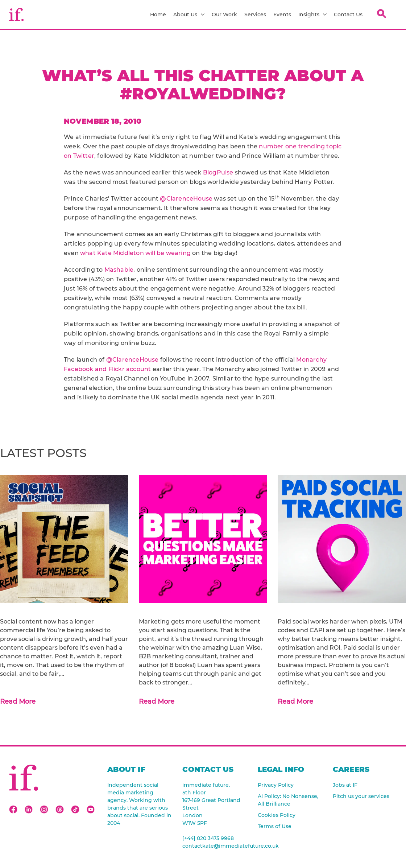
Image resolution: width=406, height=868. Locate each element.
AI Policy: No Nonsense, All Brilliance (288, 800)
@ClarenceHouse (186, 199)
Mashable (119, 270)
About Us (189, 15)
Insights (312, 15)
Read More (18, 702)
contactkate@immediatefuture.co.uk (214, 846)
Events (282, 15)
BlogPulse (218, 172)
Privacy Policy (276, 785)
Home (158, 15)
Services (255, 15)
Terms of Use (275, 826)
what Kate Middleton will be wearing (135, 253)
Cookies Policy (277, 815)
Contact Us (348, 15)
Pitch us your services (361, 796)
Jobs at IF (345, 785)
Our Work (224, 15)
